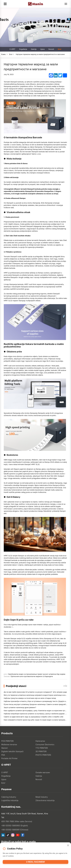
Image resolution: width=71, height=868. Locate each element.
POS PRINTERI (7, 741)
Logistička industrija (10, 800)
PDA (3, 755)
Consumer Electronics (45, 744)
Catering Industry (9, 797)
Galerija (34, 49)
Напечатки (40, 741)
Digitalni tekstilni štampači (12, 751)
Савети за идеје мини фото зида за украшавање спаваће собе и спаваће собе (33, 717)
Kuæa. (4, 54)
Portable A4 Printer (9, 758)
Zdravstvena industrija (45, 800)
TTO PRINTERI (42, 748)
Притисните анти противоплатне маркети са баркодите (32, 676)
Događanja (23, 49)
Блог (60, 49)
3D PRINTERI (41, 751)
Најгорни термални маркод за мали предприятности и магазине (40, 54)
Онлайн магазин (43, 772)
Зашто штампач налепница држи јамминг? (20, 707)
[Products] (5, 4)
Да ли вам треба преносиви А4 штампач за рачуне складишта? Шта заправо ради (35, 692)
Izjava (42, 49)
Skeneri (5, 748)
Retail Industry (42, 797)
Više (65, 686)
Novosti (51, 49)
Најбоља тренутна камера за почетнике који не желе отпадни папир (30, 698)
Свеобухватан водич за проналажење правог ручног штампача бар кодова (37, 674)
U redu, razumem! (35, 862)
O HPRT (12, 49)
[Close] (68, 845)
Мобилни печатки (9, 744)
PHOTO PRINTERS (43, 755)
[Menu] (66, 4)
